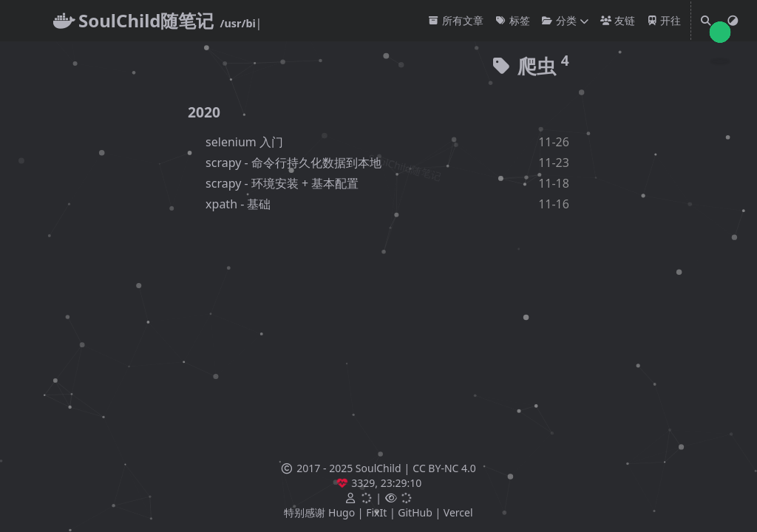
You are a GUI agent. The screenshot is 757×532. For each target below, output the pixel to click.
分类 (559, 20)
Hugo (342, 512)
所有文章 (456, 20)
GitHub (415, 512)
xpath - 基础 (238, 204)
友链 (618, 20)
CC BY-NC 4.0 (444, 468)
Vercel (458, 512)
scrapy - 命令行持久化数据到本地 (293, 163)
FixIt (376, 512)
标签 (513, 20)
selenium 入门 (244, 142)
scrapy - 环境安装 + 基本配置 (282, 183)
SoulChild (378, 468)
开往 (664, 20)
